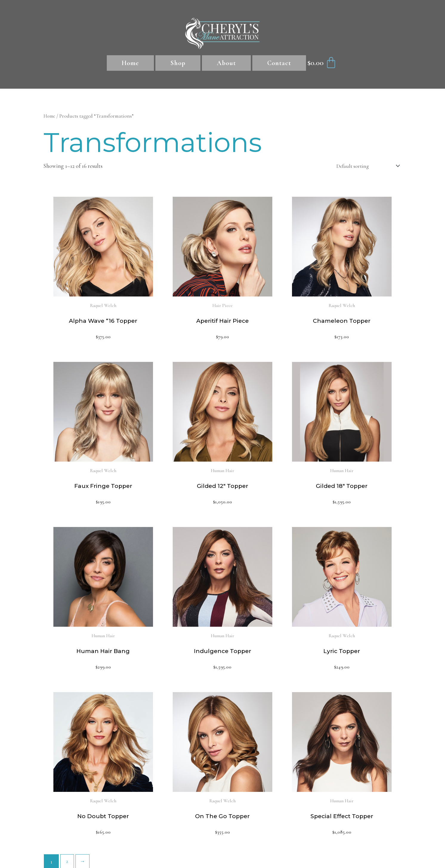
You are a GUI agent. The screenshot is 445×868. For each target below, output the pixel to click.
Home (130, 63)
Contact (279, 63)
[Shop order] (364, 166)
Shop (178, 63)
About (226, 63)
